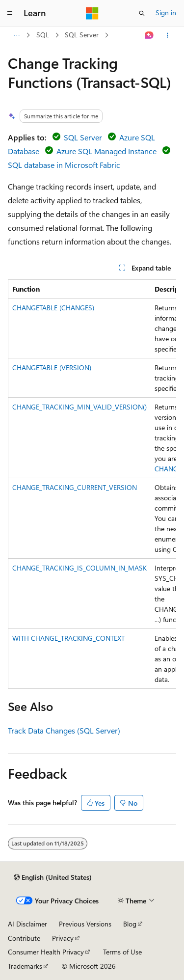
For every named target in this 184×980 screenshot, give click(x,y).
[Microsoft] (92, 13)
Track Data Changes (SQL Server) (64, 730)
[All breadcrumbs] (16, 35)
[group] (92, 484)
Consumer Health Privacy (46, 952)
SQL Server (82, 35)
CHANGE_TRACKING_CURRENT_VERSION (75, 487)
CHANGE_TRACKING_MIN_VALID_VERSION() (79, 407)
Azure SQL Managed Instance (106, 151)
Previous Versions (85, 924)
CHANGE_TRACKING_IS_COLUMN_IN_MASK (79, 568)
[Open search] (142, 13)
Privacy (63, 938)
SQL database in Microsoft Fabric (64, 165)
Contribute (24, 938)
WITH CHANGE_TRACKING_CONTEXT (68, 638)
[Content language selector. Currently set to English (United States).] (53, 877)
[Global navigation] (10, 13)
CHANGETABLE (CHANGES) (53, 308)
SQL (43, 35)
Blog (130, 924)
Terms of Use (122, 952)
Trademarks (25, 966)
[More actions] (168, 35)
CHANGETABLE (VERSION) (52, 367)
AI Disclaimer (27, 924)
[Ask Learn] (149, 35)
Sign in (166, 13)
